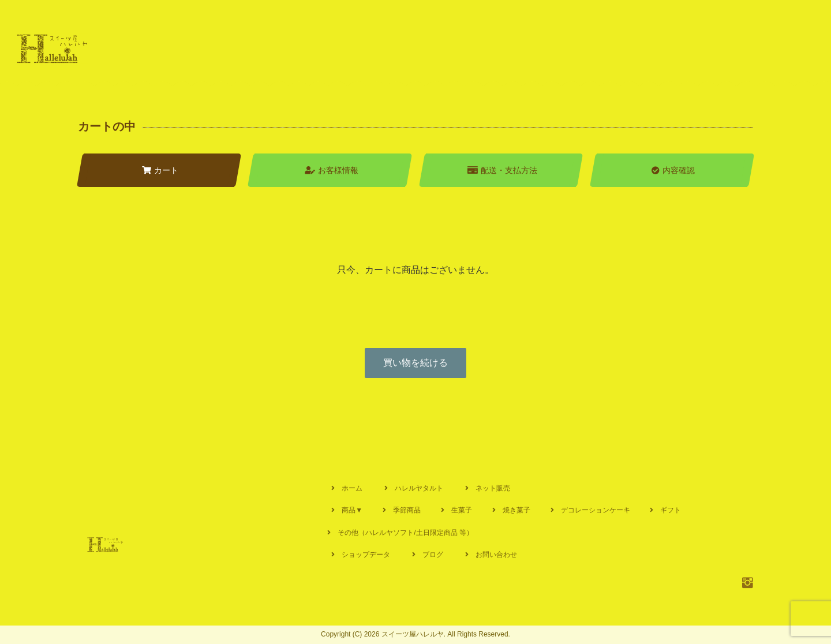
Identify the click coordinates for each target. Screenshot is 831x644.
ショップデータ (366, 555)
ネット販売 (493, 488)
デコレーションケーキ (596, 510)
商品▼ (352, 510)
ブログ (433, 555)
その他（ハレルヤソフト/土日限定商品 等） (405, 533)
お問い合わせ (496, 555)
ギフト (671, 510)
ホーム (352, 488)
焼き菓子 (516, 510)
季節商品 (407, 510)
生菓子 (462, 510)
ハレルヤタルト (419, 488)
